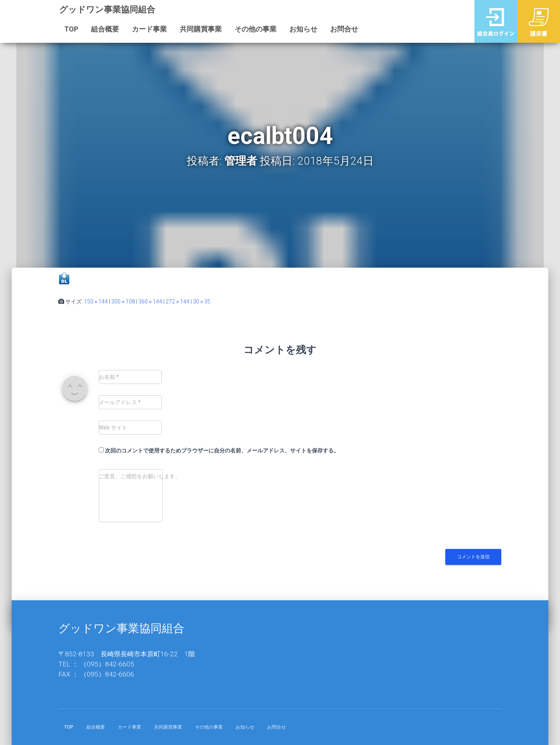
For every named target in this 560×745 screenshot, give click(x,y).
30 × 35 (202, 302)
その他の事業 (255, 29)
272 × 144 (178, 302)
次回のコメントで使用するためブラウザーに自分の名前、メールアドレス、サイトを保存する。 (222, 451)
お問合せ (344, 29)
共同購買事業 (201, 29)
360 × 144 (150, 302)
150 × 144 (96, 302)
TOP (71, 29)
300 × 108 (123, 302)
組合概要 (105, 29)
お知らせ (303, 29)
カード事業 (149, 29)
